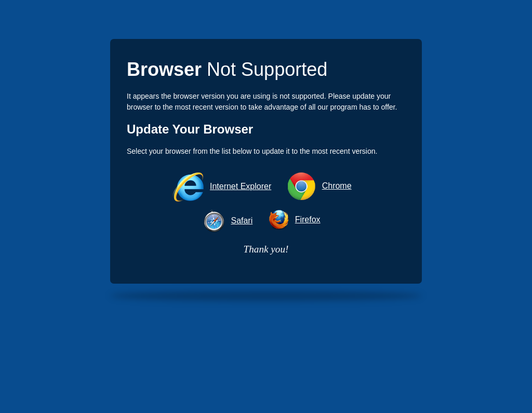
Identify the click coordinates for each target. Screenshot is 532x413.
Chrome (337, 186)
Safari (242, 221)
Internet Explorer (241, 186)
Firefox (308, 219)
